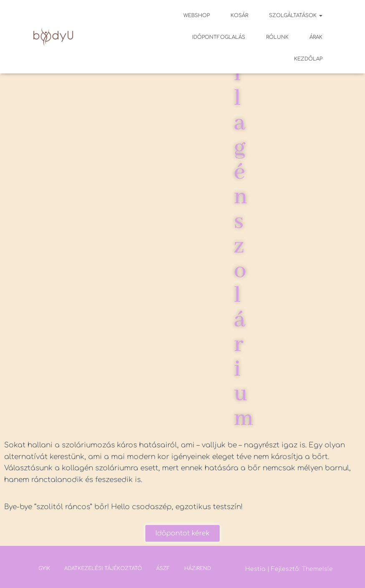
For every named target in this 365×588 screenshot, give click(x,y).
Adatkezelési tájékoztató (103, 568)
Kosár (239, 15)
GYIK (44, 568)
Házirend (198, 568)
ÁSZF (163, 568)
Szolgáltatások (296, 15)
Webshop (196, 15)
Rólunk (277, 37)
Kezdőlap (308, 59)
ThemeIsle (317, 569)
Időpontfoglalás (219, 37)
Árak (316, 37)
